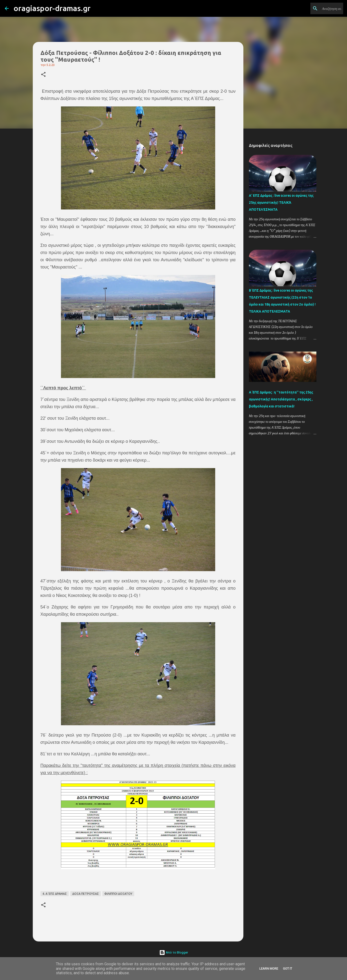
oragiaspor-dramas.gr (52, 8)
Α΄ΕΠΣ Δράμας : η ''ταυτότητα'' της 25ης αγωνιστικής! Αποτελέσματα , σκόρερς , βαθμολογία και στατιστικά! (281, 399)
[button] (43, 75)
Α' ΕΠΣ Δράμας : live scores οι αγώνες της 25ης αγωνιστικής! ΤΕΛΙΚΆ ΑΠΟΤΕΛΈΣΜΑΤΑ (281, 203)
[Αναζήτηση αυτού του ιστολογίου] (318, 8)
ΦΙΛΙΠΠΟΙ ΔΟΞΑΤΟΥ (118, 894)
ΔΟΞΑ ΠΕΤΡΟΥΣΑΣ (86, 894)
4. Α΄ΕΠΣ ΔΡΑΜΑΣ (55, 894)
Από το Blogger (174, 952)
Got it (287, 969)
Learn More (269, 969)
